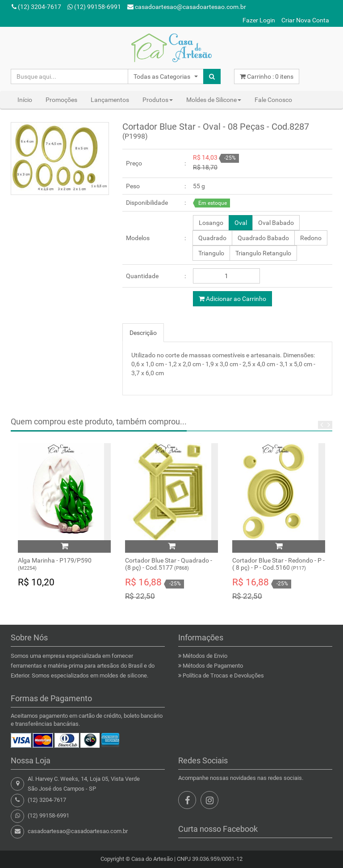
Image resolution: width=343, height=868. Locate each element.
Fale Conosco (273, 100)
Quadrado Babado (263, 238)
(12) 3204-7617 (36, 7)
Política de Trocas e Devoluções (223, 675)
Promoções (61, 100)
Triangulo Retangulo (263, 253)
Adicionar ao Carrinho (232, 299)
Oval (241, 223)
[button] (166, 76)
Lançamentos (110, 100)
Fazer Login (259, 20)
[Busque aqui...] (69, 76)
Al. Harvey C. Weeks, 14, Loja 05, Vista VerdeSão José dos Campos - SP (84, 784)
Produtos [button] (158, 100)
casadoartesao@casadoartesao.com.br (187, 7)
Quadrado (212, 238)
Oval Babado (276, 223)
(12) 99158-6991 (94, 7)
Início (25, 100)
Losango (211, 223)
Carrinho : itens (267, 76)
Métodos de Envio (205, 656)
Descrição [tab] (143, 333)
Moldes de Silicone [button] (214, 100)
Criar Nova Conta (305, 20)
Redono (311, 238)
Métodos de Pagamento (213, 666)
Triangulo (211, 253)
